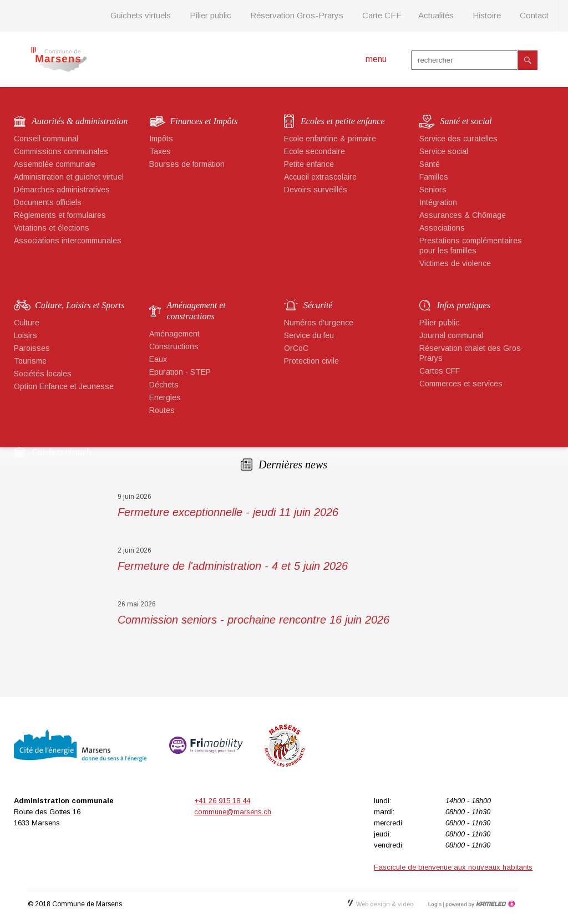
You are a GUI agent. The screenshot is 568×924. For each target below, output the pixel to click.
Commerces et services (461, 384)
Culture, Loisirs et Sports (80, 305)
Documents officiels (48, 202)
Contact (534, 15)
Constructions (174, 346)
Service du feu (309, 335)
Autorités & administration (80, 121)
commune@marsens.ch (233, 812)
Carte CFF (382, 15)
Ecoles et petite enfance (343, 121)
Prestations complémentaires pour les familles (471, 246)
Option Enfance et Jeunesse (64, 386)
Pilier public (211, 15)
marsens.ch (59, 59)
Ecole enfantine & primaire (330, 139)
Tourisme (30, 361)
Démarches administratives (62, 190)
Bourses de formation (187, 164)
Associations (442, 228)
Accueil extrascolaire (320, 177)
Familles (434, 177)
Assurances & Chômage (463, 215)
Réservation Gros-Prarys (297, 15)
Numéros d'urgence (319, 323)
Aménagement (174, 334)
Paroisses (32, 348)
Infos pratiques (464, 305)
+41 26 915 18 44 (222, 801)
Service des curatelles (458, 139)
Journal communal (451, 335)
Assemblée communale (55, 164)
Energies (165, 397)
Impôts (161, 139)
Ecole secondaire (315, 151)
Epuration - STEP (180, 372)
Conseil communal (46, 139)
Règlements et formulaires (60, 215)
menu (376, 59)
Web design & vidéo (381, 904)
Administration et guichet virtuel (69, 177)
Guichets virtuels (141, 15)
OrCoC (296, 348)
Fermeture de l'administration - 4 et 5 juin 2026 (233, 566)
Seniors (433, 190)
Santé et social (466, 121)
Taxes (160, 151)
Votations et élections (52, 228)
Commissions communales (61, 151)
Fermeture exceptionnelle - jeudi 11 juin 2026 (228, 512)
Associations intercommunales (68, 241)
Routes (162, 410)
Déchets (164, 385)
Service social (444, 151)
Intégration (438, 202)
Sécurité (318, 305)
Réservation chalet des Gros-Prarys (471, 353)
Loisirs (26, 335)
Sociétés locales (43, 374)
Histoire (487, 15)
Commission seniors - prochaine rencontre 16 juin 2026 (253, 620)
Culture (27, 323)
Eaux (158, 359)
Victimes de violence (455, 263)
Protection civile (311, 361)
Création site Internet (479, 904)
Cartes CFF (440, 371)
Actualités (436, 15)
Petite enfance (309, 164)
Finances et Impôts (204, 121)
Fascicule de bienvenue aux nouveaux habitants (453, 867)
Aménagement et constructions (196, 311)
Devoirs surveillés (316, 190)
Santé (430, 164)
